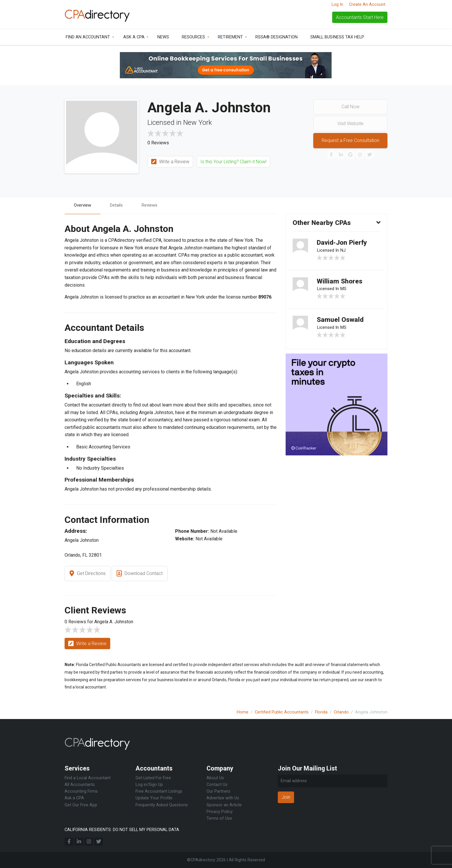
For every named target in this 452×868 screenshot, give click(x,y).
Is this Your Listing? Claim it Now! (233, 162)
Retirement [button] (230, 37)
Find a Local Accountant (88, 778)
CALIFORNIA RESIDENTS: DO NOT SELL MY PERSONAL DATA (122, 830)
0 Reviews (158, 143)
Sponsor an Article (224, 805)
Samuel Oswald (341, 323)
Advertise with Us (223, 798)
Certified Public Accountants (282, 712)
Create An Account (367, 5)
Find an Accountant (88, 37)
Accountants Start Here (360, 17)
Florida (321, 712)
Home (243, 712)
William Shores (340, 283)
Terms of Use (219, 818)
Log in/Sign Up (149, 785)
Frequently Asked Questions (162, 805)
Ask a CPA (134, 37)
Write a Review (170, 162)
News (163, 37)
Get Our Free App (81, 805)
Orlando (341, 712)
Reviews (154, 205)
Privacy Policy (220, 812)
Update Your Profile (154, 798)
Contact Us (217, 785)
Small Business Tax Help (337, 37)
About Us (215, 778)
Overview (83, 205)
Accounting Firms (81, 791)
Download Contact (140, 574)
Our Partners (218, 791)
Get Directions (88, 574)
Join (286, 797)
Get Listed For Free (153, 778)
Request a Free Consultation (350, 140)
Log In (337, 5)
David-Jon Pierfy (344, 244)
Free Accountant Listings (159, 791)
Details (119, 205)
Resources (193, 37)
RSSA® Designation (276, 37)
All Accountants (80, 785)
